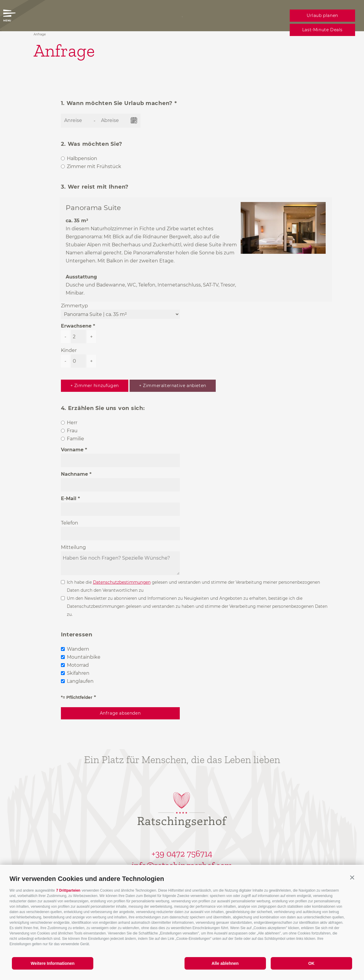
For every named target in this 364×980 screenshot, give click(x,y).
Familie (75, 439)
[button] (352, 877)
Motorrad (78, 665)
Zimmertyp (74, 306)
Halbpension (82, 158)
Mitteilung (73, 547)
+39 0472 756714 (182, 854)
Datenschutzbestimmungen (122, 582)
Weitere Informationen (53, 963)
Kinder (69, 350)
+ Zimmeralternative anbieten (173, 386)
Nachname (74, 474)
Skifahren (78, 673)
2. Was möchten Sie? (92, 144)
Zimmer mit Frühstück (94, 166)
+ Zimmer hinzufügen (95, 386)
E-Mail (69, 498)
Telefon (70, 523)
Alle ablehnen (225, 963)
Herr (72, 423)
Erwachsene (76, 326)
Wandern (78, 649)
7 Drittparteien (68, 890)
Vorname (72, 450)
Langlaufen (80, 681)
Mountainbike (84, 657)
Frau (72, 431)
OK (311, 963)
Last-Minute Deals (322, 30)
